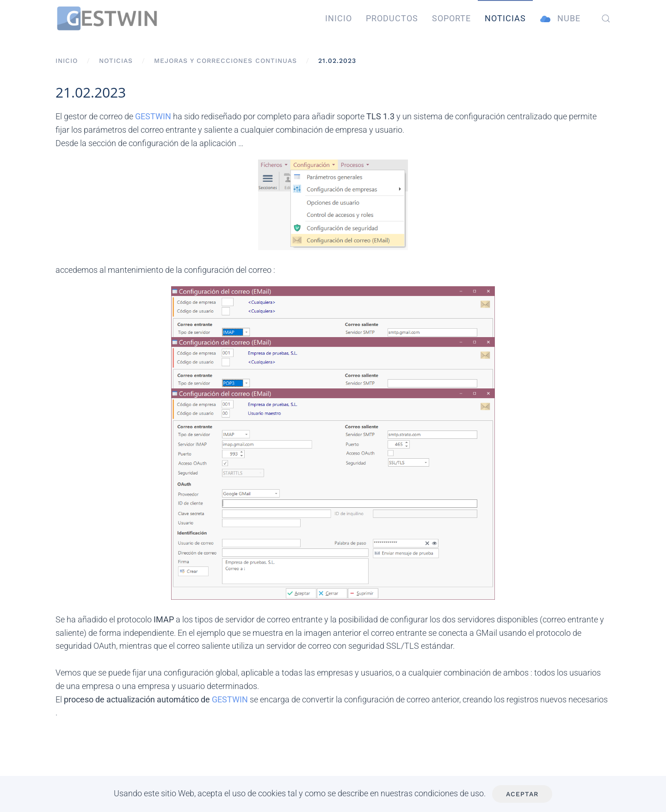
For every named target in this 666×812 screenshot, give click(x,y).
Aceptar (522, 794)
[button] (606, 18)
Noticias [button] (505, 18)
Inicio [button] (339, 18)
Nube (560, 19)
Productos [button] (392, 18)
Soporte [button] (451, 18)
